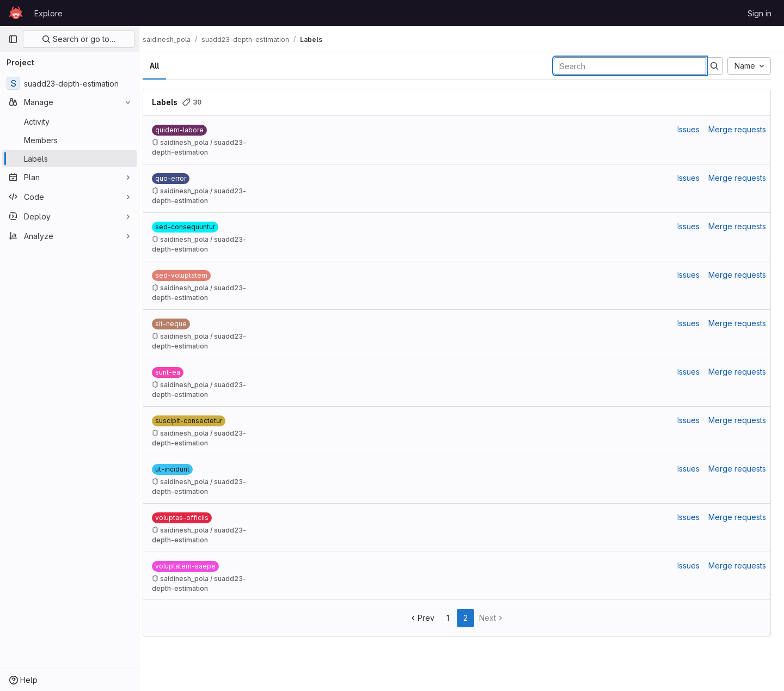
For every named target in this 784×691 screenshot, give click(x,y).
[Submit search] (714, 66)
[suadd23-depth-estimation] (69, 83)
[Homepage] (16, 13)
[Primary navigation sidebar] (13, 39)
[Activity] (69, 121)
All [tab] (164, 66)
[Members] (69, 140)
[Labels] (69, 158)
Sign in (759, 13)
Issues (688, 129)
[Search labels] (630, 66)
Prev (427, 618)
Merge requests (737, 129)
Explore (48, 13)
